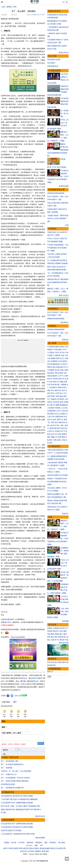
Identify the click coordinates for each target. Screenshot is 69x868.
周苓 (49, 634)
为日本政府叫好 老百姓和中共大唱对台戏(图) (17, 797)
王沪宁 (61, 376)
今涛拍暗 (56, 628)
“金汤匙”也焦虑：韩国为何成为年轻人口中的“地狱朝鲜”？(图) (58, 218)
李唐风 (57, 634)
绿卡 (55, 425)
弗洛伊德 (59, 367)
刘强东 (50, 402)
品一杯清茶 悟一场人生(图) (65, 114)
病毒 (59, 350)
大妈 (54, 402)
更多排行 (65, 514)
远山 (61, 631)
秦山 (52, 637)
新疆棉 (53, 358)
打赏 (35, 15)
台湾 (58, 399)
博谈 (60, 662)
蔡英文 (62, 399)
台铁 (63, 355)
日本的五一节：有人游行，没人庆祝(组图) (16, 772)
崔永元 (50, 379)
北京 (67, 399)
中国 (6, 23)
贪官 (51, 382)
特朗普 (50, 350)
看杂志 (32, 849)
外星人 (59, 440)
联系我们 (53, 844)
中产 (49, 399)
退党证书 (54, 849)
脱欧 (49, 390)
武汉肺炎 (61, 347)
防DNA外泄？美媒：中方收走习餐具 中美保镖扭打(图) (20, 807)
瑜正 (49, 640)
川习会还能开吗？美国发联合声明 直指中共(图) (18, 835)
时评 (49, 662)
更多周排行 (65, 322)
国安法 (59, 358)
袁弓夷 (50, 364)
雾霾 (57, 405)
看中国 (57, 385)
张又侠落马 (51, 63)
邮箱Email (50, 672)
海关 (57, 422)
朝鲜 (60, 387)
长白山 (57, 414)
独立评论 (8, 622)
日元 (65, 393)
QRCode (17, 696)
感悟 (63, 437)
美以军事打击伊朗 (54, 60)
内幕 (59, 379)
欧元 (61, 393)
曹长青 (62, 640)
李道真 (50, 631)
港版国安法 (57, 364)
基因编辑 (63, 405)
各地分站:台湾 (25, 852)
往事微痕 (54, 361)
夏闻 (65, 631)
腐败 (62, 382)
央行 (52, 390)
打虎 (49, 385)
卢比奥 (55, 350)
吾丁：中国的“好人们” (9, 776)
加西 (47, 852)
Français (32, 855)
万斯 (65, 373)
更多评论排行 (40, 817)
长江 (63, 358)
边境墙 (61, 373)
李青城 (61, 637)
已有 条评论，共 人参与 (11, 733)
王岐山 (62, 370)
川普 (66, 347)
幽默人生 (55, 437)
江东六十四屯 (61, 411)
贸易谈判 (54, 376)
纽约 (32, 852)
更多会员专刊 (64, 53)
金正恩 (57, 370)
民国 (55, 428)
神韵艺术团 (18, 849)
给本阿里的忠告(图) (8, 785)
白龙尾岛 (63, 414)
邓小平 (63, 431)
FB (57, 387)
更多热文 (65, 340)
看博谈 (9, 7)
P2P (54, 405)
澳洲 (51, 428)
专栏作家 (52, 625)
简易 (61, 628)
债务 (56, 390)
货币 (52, 393)
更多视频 (65, 621)
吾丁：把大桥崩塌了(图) (10, 762)
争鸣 (15, 7)
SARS (53, 417)
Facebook (29, 846)
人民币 (57, 393)
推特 (36, 846)
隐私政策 (39, 844)
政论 (56, 662)
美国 (49, 376)
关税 (56, 373)
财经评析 (52, 665)
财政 (61, 396)
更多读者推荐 (40, 839)
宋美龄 (57, 431)
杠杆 (60, 390)
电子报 (14, 844)
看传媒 (42, 849)
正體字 (25, 855)
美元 (63, 390)
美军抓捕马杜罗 (53, 66)
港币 (49, 396)
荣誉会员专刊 (54, 11)
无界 (64, 849)
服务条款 (30, 844)
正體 (63, 2)
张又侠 (62, 353)
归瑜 (54, 631)
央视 (58, 420)
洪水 (49, 361)
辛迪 (67, 640)
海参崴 (53, 399)
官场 (52, 385)
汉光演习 (64, 364)
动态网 (60, 849)
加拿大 (65, 387)
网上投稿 (62, 844)
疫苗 (67, 358)
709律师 (57, 408)
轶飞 (58, 631)
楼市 (58, 396)
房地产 (53, 396)
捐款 (46, 844)
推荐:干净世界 (8, 849)
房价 (58, 402)
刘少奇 (52, 434)
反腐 (65, 382)
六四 (67, 353)
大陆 (51, 405)
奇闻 (55, 440)
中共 (63, 379)
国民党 (50, 367)
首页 (3, 7)
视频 (50, 517)
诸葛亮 (64, 434)
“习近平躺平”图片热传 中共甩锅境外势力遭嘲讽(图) (19, 800)
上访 (62, 408)
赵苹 (49, 637)
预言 (51, 440)
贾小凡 (65, 628)
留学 (53, 422)
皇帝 (60, 434)
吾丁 (14, 280)
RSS (41, 846)
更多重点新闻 (64, 186)
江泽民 (66, 376)
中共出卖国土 (63, 361)
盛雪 (65, 634)
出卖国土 (50, 355)
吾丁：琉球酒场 (7, 769)
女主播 (54, 420)
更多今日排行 (64, 295)
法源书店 (26, 849)
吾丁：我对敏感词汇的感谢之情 (12, 789)
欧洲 (44, 852)
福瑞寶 (47, 849)
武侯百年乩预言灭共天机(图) (11, 832)
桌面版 (7, 844)
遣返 (60, 422)
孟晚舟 (52, 373)
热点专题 (52, 56)
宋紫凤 (50, 628)
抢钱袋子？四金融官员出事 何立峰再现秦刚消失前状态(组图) (57, 482)
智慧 (60, 437)
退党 (54, 367)
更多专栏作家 (64, 643)
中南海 (55, 379)
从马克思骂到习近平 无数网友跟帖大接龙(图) (17, 804)
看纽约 (37, 849)
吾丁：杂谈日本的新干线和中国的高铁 (15, 782)
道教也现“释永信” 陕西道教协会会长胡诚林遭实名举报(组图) (58, 282)
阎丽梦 (52, 370)
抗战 (62, 428)
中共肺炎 (50, 347)
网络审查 (52, 411)
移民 (65, 420)
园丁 (61, 634)
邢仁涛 (66, 637)
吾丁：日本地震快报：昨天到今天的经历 (15, 779)
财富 (65, 396)
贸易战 (52, 353)
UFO (65, 367)
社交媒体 (52, 387)
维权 (52, 408)
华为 (58, 382)
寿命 (64, 440)
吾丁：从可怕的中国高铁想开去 (12, 766)
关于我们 (21, 844)
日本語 (45, 855)
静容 (56, 637)
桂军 (59, 428)
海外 (62, 425)
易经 (49, 437)
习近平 (57, 353)
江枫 (52, 640)
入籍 (51, 425)
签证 (64, 422)
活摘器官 (57, 355)
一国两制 (63, 385)
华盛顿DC (38, 852)
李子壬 (57, 640)
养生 (51, 443)
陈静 (52, 634)
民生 (58, 425)
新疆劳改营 (59, 417)
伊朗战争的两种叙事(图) (56, 193)
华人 (62, 420)
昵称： (5, 727)
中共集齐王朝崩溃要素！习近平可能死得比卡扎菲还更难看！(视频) (58, 248)
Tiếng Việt (38, 855)
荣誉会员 (24, 678)
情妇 (55, 382)
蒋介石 (52, 431)
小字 (43, 15)
